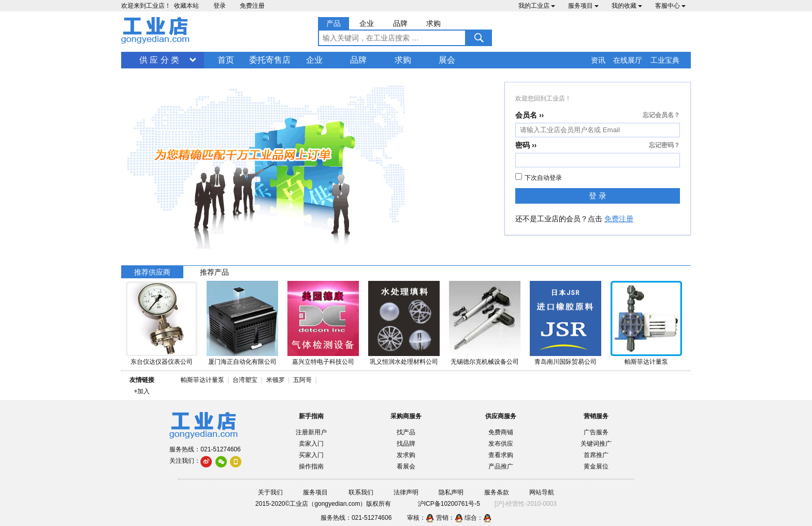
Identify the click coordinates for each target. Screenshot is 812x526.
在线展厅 (628, 60)
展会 (447, 60)
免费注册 (252, 6)
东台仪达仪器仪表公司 (162, 362)
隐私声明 (451, 492)
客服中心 (670, 6)
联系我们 (361, 492)
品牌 (358, 60)
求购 (403, 60)
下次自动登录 (539, 177)
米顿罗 (277, 380)
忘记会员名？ (661, 115)
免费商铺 (501, 432)
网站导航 (542, 492)
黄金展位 (596, 466)
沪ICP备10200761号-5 (449, 504)
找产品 (406, 432)
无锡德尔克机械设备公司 (485, 362)
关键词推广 (596, 444)
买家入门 (311, 455)
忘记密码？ (664, 145)
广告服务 (596, 432)
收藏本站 (186, 6)
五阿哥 (302, 380)
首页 (226, 60)
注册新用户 (311, 432)
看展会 (406, 466)
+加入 (142, 391)
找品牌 (406, 444)
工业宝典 (665, 60)
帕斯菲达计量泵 (646, 362)
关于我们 (270, 492)
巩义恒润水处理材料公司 (404, 362)
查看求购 (501, 455)
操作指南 (311, 466)
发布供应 (501, 444)
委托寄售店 (270, 60)
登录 (220, 6)
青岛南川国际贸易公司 (565, 362)
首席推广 (596, 455)
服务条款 (497, 492)
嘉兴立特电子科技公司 (323, 362)
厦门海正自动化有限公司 (242, 362)
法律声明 (406, 492)
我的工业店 (537, 6)
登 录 (598, 196)
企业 (314, 60)
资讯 (598, 60)
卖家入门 (311, 444)
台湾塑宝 (245, 380)
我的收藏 (627, 6)
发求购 (406, 455)
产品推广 (501, 466)
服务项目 (583, 6)
